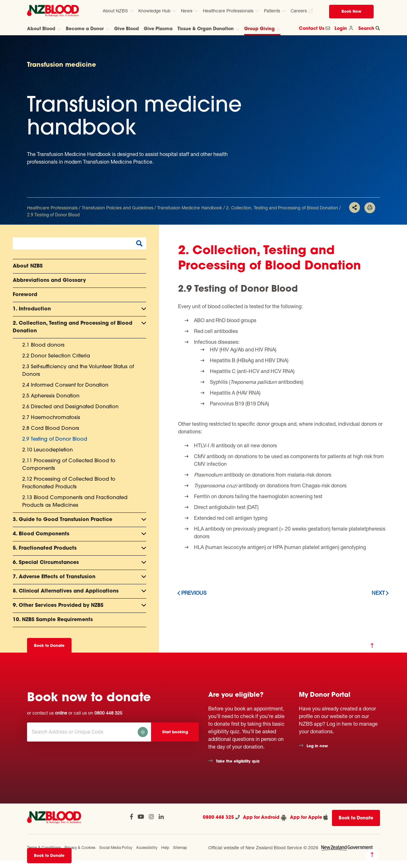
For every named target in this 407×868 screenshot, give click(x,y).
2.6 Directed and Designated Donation (70, 407)
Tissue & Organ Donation (206, 29)
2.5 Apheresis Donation (51, 396)
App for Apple (309, 817)
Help (165, 848)
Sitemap (180, 848)
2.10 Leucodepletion (48, 450)
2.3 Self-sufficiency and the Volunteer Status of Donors (78, 371)
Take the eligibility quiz (238, 762)
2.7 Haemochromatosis (51, 418)
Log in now (317, 746)
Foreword (25, 295)
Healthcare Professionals (228, 11)
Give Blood (127, 29)
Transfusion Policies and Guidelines (117, 208)
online (61, 713)
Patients (272, 11)
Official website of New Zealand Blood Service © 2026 (263, 848)
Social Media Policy (116, 848)
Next (378, 593)
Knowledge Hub (154, 11)
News (187, 11)
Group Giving (259, 29)
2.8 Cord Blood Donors (51, 429)
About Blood (41, 29)
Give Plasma (158, 29)
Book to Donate (49, 856)
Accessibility (147, 848)
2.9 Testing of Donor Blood (55, 439)
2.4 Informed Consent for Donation (65, 385)
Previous (194, 593)
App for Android (265, 818)
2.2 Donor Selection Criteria (56, 356)
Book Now (351, 12)
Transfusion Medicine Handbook (190, 208)
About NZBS (115, 11)
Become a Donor (85, 29)
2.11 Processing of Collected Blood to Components (69, 465)
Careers (299, 11)
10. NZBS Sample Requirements (53, 620)
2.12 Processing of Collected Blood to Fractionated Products (69, 483)
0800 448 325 (108, 713)
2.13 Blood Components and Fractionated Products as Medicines (75, 502)
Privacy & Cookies (80, 848)
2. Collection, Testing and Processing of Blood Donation (282, 208)
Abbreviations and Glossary (49, 281)
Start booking (175, 732)
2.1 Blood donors (43, 345)
